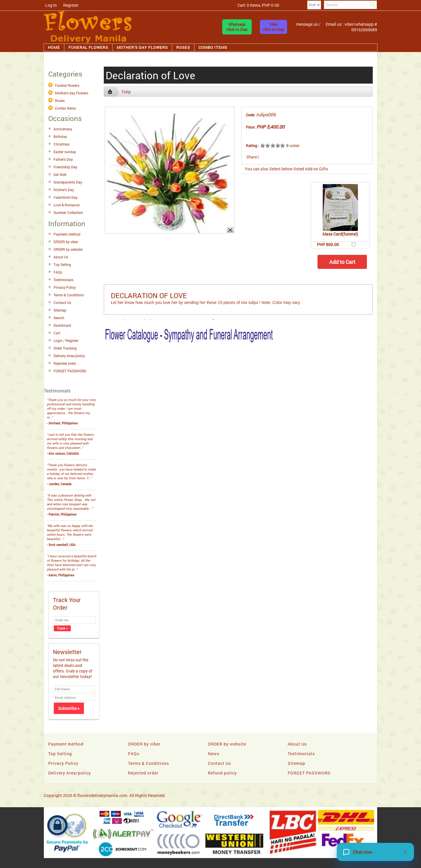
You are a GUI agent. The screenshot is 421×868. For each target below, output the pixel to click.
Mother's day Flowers (142, 47)
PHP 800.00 (328, 244)
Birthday (60, 136)
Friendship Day (65, 167)
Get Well (60, 174)
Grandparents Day (68, 182)
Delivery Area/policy (69, 356)
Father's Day (63, 159)
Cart (57, 333)
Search (59, 318)
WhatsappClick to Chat (237, 27)
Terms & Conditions (69, 295)
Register (71, 5)
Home (54, 47)
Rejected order (65, 363)
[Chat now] (375, 852)
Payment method (67, 234)
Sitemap (60, 310)
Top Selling (62, 264)
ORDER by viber (66, 242)
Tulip (126, 92)
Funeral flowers (88, 47)
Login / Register (66, 340)
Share (251, 157)
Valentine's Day (65, 197)
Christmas (62, 144)
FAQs (58, 272)
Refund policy (222, 773)
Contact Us (62, 302)
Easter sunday (65, 152)
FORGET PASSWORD (70, 371)
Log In (51, 5)
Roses (183, 47)
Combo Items (213, 47)
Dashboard (62, 325)
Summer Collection (68, 212)
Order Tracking (65, 348)
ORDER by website (68, 249)
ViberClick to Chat (274, 27)
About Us (61, 257)
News (214, 754)
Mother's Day (64, 190)
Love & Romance (67, 205)
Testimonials (63, 280)
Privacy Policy (65, 287)
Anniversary (63, 129)
